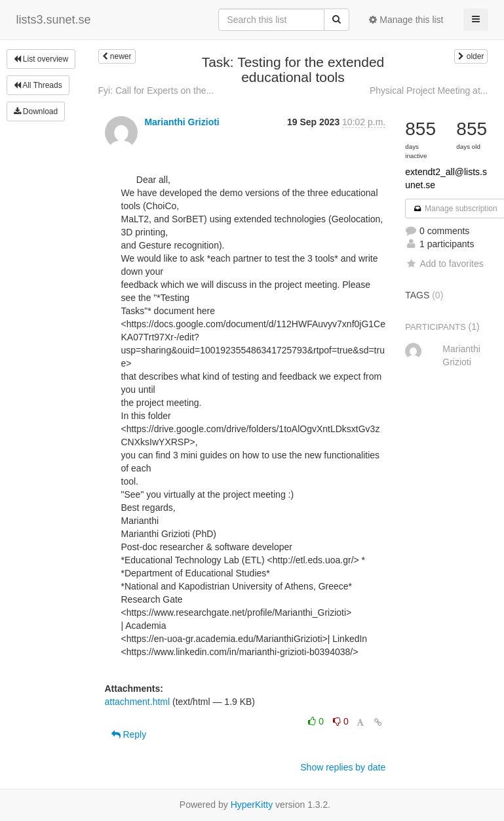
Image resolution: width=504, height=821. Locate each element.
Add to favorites (444, 264)
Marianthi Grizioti (182, 122)
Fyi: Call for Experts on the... (156, 90)
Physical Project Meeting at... (429, 90)
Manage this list (406, 20)
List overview (41, 59)
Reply (129, 734)
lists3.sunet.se (54, 20)
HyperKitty (252, 805)
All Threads (38, 85)
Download (36, 111)
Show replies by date (343, 767)
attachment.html (138, 702)
